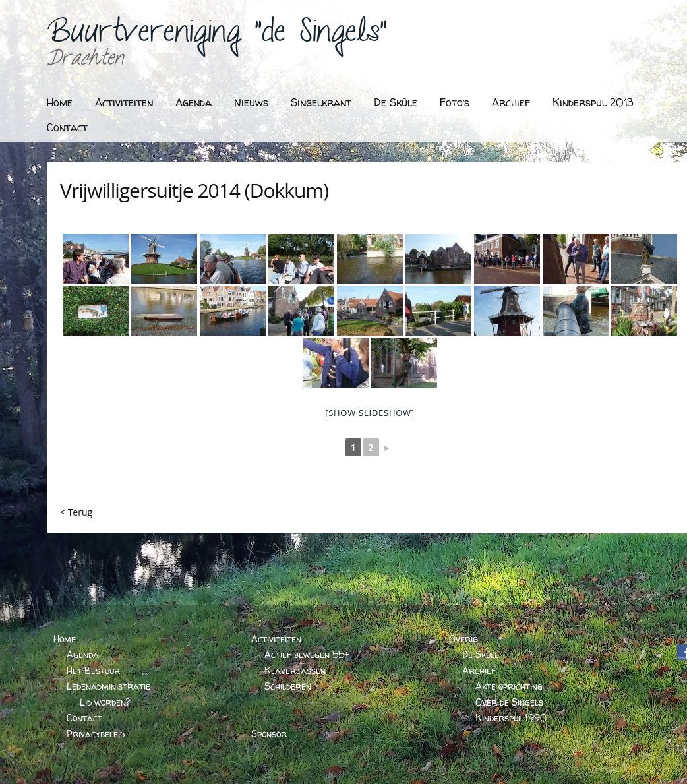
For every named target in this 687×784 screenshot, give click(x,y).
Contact (67, 127)
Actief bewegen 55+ (307, 654)
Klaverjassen (295, 670)
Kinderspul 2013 (593, 102)
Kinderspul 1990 (511, 718)
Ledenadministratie (108, 686)
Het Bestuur (93, 670)
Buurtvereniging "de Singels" (217, 37)
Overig (463, 639)
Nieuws (251, 102)
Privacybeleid (96, 734)
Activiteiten (124, 102)
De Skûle (396, 102)
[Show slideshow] (370, 413)
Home (60, 102)
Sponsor (269, 734)
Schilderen (288, 686)
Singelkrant (321, 102)
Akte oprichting (509, 686)
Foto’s (455, 102)
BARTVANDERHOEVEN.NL (612, 769)
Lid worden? (105, 702)
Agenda (194, 102)
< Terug (76, 512)
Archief (511, 102)
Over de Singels (509, 702)
